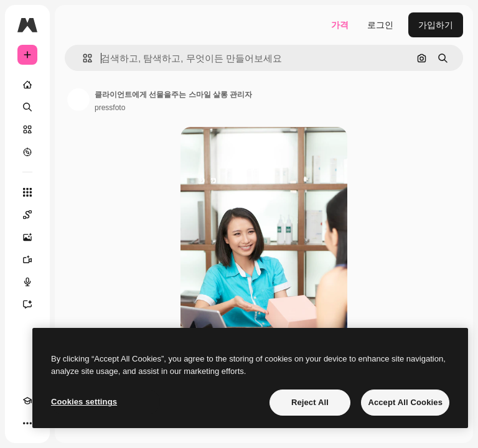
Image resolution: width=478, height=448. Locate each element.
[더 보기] (27, 423)
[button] (82, 58)
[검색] (27, 107)
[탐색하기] (27, 152)
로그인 (380, 25)
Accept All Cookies (405, 402)
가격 (340, 25)
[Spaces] (27, 215)
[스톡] (27, 129)
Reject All (310, 402)
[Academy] (27, 401)
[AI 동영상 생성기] (27, 259)
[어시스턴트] (27, 304)
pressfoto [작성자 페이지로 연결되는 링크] (110, 108)
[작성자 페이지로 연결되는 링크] (78, 100)
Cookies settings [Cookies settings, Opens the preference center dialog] (84, 402)
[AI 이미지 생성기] (27, 237)
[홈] (27, 85)
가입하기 (436, 25)
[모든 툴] (27, 192)
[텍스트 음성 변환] (27, 282)
